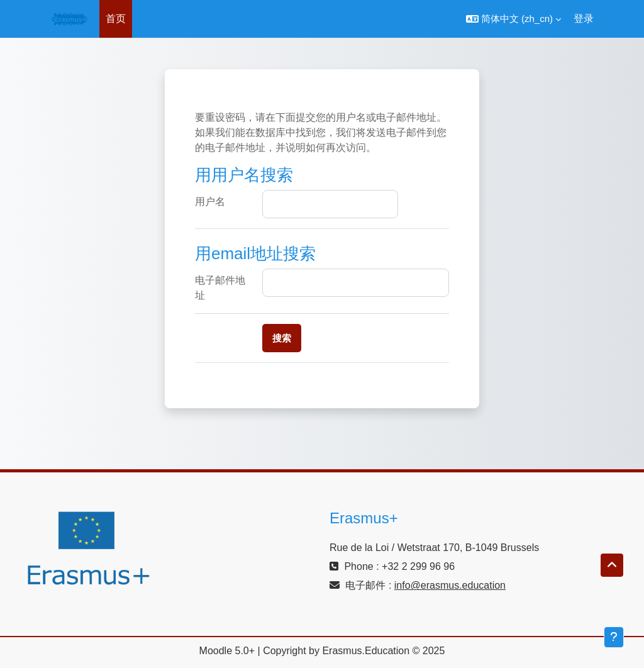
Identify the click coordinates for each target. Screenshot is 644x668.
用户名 (210, 202)
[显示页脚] (614, 637)
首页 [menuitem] (116, 19)
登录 (584, 19)
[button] (514, 19)
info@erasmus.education (450, 585)
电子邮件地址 (220, 288)
